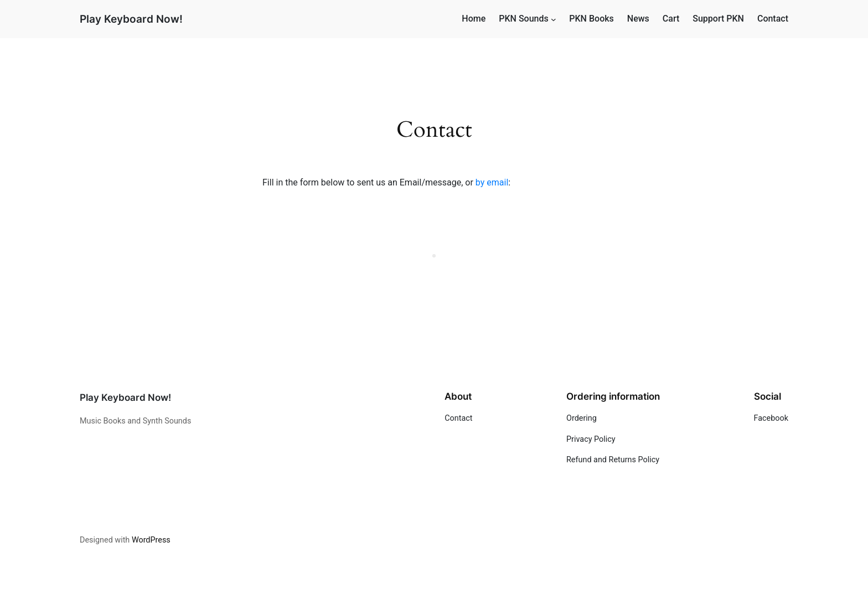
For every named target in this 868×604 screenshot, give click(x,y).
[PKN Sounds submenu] (554, 19)
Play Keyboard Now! (131, 19)
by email (492, 182)
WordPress (151, 540)
